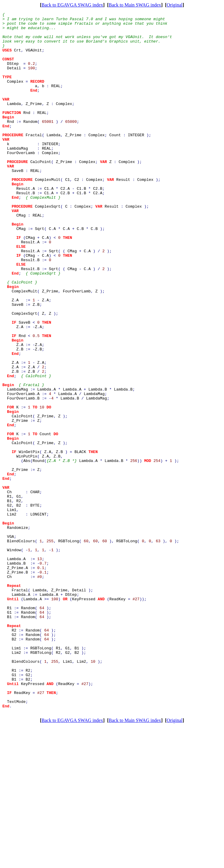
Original (174, 5)
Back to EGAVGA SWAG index (72, 5)
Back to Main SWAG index (135, 5)
